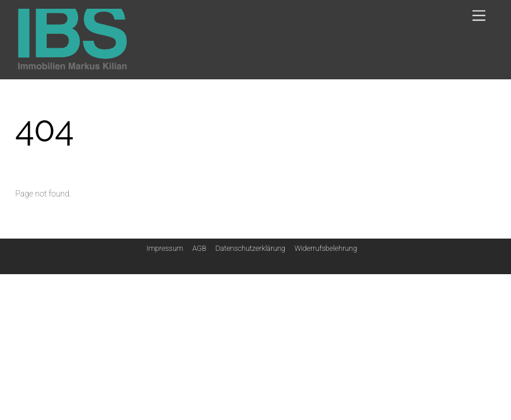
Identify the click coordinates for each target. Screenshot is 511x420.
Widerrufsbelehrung (326, 248)
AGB (199, 248)
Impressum (165, 248)
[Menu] (479, 16)
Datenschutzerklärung (250, 248)
